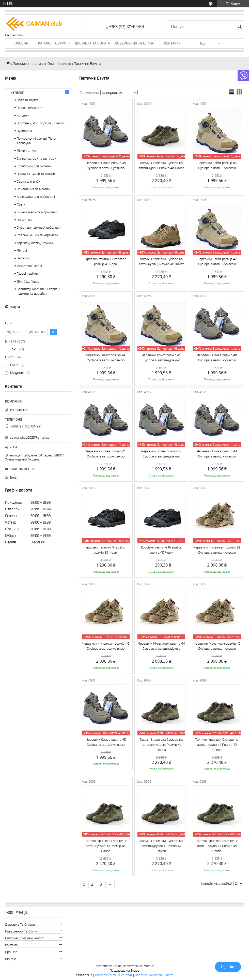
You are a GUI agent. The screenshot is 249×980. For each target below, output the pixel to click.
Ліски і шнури (27, 151)
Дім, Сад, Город (28, 281)
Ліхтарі (22, 251)
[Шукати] (239, 27)
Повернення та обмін (135, 43)
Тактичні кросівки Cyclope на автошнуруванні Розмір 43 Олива (106, 846)
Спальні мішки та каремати (37, 235)
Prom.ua (149, 966)
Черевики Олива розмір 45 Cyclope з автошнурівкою (106, 165)
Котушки (23, 115)
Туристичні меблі (29, 266)
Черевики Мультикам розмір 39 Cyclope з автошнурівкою (217, 550)
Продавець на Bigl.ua (125, 970)
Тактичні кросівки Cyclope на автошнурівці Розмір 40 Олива (161, 165)
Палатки (23, 258)
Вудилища (24, 131)
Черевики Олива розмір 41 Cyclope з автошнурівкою (106, 454)
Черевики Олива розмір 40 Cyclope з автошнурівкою (217, 358)
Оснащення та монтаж (34, 189)
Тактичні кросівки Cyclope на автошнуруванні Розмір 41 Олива (161, 745)
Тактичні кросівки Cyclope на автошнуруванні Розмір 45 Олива (217, 846)
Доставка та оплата (92, 43)
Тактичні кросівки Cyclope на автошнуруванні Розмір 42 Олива (217, 745)
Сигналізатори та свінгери (36, 159)
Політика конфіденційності (25, 938)
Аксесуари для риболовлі (36, 197)
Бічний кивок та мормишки (37, 212)
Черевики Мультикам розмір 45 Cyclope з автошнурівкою (217, 646)
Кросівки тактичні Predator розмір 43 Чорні (106, 262)
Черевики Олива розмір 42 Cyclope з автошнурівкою (161, 454)
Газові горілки (27, 273)
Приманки (24, 220)
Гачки (21, 205)
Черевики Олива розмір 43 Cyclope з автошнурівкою (106, 742)
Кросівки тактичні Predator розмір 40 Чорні (161, 550)
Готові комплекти (29, 108)
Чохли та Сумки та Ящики (36, 174)
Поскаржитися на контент (114, 975)
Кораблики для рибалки (34, 166)
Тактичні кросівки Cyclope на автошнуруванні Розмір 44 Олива (161, 846)
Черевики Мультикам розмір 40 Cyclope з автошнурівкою (106, 646)
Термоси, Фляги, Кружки (35, 243)
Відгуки (11, 959)
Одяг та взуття (59, 64)
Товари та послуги (29, 64)
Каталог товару (52, 43)
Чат (228, 967)
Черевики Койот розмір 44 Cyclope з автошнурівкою (106, 358)
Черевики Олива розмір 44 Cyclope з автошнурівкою (217, 454)
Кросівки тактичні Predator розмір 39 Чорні (106, 550)
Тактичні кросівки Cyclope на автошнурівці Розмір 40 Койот (161, 262)
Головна (20, 43)
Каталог (17, 92)
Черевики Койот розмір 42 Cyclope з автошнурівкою (217, 262)
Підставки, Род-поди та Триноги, (41, 123)
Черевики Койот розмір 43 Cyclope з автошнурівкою (217, 165)
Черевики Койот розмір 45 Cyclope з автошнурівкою (161, 358)
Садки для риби (28, 181)
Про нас (11, 952)
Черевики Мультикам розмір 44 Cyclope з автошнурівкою (161, 646)
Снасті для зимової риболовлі (39, 227)
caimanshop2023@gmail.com (31, 437)
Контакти (172, 43)
